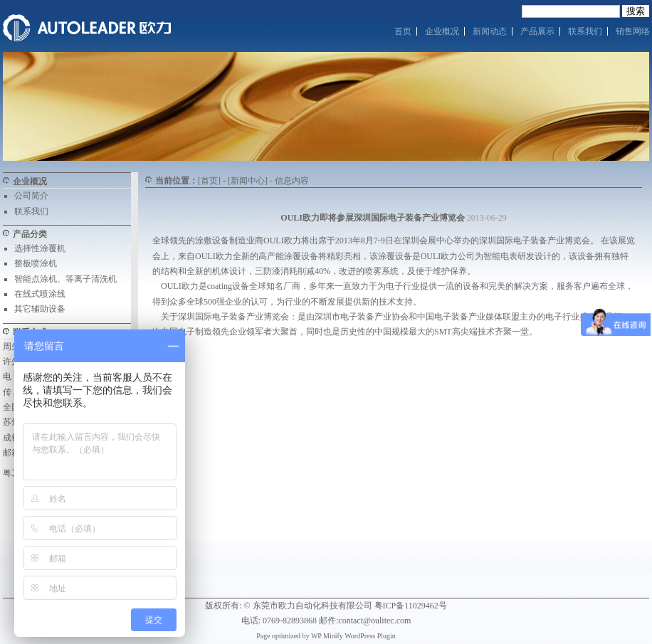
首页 (403, 31)
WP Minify (327, 636)
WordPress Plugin (370, 636)
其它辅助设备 (40, 309)
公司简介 (31, 196)
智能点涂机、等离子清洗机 (65, 279)
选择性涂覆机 (40, 248)
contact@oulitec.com (374, 621)
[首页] (209, 181)
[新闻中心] (248, 181)
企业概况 (442, 31)
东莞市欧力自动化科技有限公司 (312, 606)
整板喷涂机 (36, 263)
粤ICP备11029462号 (411, 606)
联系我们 (585, 31)
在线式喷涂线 (40, 294)
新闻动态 (490, 31)
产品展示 (537, 31)
